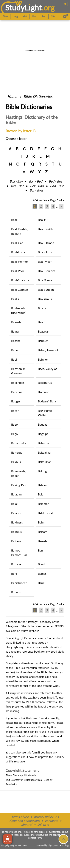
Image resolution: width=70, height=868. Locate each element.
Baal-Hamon (46, 243)
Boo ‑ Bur (57, 186)
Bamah (42, 541)
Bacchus (17, 392)
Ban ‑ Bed (36, 181)
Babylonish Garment (18, 371)
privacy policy (44, 817)
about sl (27, 825)
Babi (14, 359)
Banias (42, 573)
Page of (57, 200)
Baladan (16, 494)
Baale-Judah (46, 289)
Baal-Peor (18, 271)
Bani (14, 573)
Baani (42, 322)
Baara (15, 331)
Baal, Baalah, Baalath (20, 231)
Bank (41, 583)
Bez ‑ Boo (37, 186)
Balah (42, 494)
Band (41, 564)
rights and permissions (25, 821)
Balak (15, 504)
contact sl (52, 821)
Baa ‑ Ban (16, 181)
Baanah (16, 322)
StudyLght (23, 8)
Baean (15, 411)
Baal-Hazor (45, 252)
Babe (14, 350)
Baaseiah (44, 331)
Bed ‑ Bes (55, 181)
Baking (42, 471)
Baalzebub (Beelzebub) (19, 310)
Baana (42, 308)
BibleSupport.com (33, 780)
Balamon (44, 504)
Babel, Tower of (48, 350)
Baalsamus (45, 299)
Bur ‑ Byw (36, 190)
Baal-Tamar (45, 280)
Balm (41, 522)
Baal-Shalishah (21, 280)
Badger (16, 401)
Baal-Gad (17, 243)
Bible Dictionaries (38, 96)
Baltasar (17, 541)
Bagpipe (43, 434)
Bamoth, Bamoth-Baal (20, 553)
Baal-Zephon (20, 289)
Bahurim (43, 443)
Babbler (43, 341)
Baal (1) (43, 220)
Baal (14, 220)
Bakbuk (16, 462)
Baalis (15, 299)
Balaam (43, 485)
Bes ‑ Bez (17, 186)
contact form (46, 723)
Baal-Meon (45, 261)
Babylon (43, 359)
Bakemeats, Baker (19, 473)
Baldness (17, 522)
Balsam (43, 532)
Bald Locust (45, 513)
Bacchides (18, 383)
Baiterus (17, 452)
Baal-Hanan (19, 252)
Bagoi (15, 434)
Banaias (16, 564)
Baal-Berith (45, 229)
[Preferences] (66, 16)
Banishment (19, 583)
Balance (16, 513)
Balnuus (16, 532)
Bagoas (43, 424)
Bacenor (43, 392)
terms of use (20, 817)
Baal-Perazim (46, 271)
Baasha (16, 341)
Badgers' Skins (47, 401)
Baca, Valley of (47, 369)
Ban (40, 550)
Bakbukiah (45, 462)
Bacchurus (45, 383)
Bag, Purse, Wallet (45, 413)
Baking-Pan (19, 485)
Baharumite (19, 443)
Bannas (16, 592)
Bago (14, 424)
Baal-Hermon (20, 261)
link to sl (43, 825)
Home (12, 96)
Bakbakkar (45, 452)
